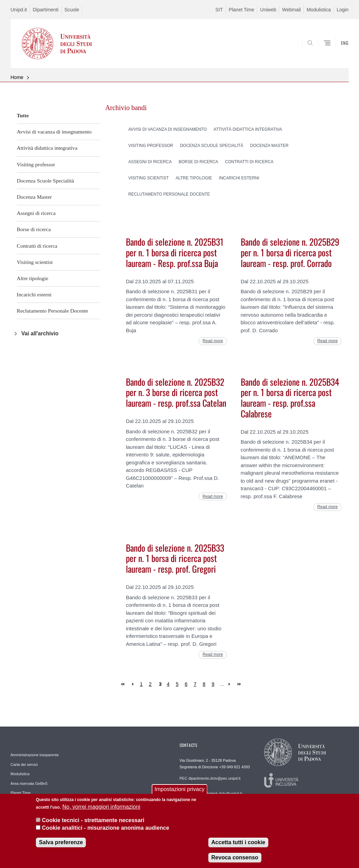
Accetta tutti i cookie (238, 844)
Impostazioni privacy (179, 791)
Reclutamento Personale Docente (53, 311)
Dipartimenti (46, 10)
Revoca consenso (235, 860)
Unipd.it (19, 10)
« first (123, 684)
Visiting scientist (35, 262)
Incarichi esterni (34, 294)
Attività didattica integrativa (47, 148)
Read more (213, 341)
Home (17, 77)
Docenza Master (34, 197)
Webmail (291, 10)
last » (240, 684)
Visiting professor (36, 164)
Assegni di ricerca (36, 213)
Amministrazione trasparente (35, 755)
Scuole (72, 10)
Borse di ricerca (34, 229)
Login (342, 10)
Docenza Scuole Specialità (46, 181)
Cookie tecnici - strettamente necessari (93, 822)
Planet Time (241, 10)
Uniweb (268, 10)
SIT (219, 10)
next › (231, 684)
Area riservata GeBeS (29, 783)
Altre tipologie (33, 278)
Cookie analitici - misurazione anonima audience (106, 830)
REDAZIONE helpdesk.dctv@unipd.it (211, 793)
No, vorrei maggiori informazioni (101, 809)
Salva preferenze (61, 844)
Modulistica (319, 10)
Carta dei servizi (24, 765)
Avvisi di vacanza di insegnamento (54, 132)
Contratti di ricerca (37, 246)
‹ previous (132, 684)
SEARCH (320, 51)
